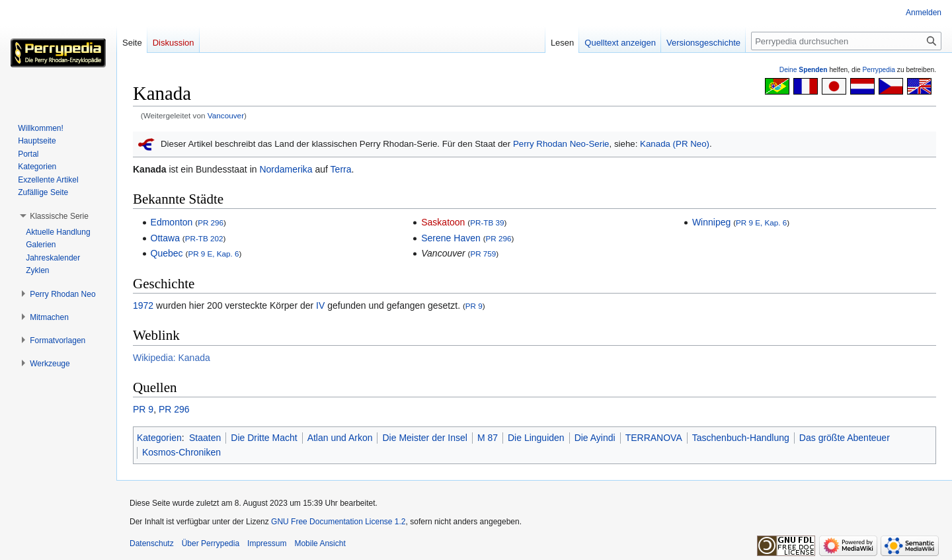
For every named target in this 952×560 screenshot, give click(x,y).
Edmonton (172, 222)
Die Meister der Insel (424, 438)
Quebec (167, 253)
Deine (804, 70)
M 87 (488, 438)
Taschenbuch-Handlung (741, 438)
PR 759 (483, 254)
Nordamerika (286, 169)
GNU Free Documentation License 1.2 (338, 522)
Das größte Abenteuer (845, 438)
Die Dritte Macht (264, 438)
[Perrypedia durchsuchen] (846, 41)
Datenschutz (152, 543)
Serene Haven (451, 238)
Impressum (267, 543)
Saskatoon (443, 222)
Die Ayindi (595, 438)
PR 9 (474, 306)
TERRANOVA (654, 438)
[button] (59, 216)
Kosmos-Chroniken (181, 452)
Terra (341, 169)
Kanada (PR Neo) (675, 144)
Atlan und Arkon (340, 438)
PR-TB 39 (487, 222)
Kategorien (159, 438)
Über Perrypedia (211, 543)
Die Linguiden (536, 438)
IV (320, 305)
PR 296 (211, 222)
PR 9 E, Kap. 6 (213, 254)
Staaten (205, 438)
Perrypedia (879, 70)
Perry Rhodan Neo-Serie (561, 144)
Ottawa (165, 238)
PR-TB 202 (204, 238)
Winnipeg (711, 222)
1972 (143, 305)
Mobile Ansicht (320, 543)
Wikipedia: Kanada (172, 358)
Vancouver (226, 115)
